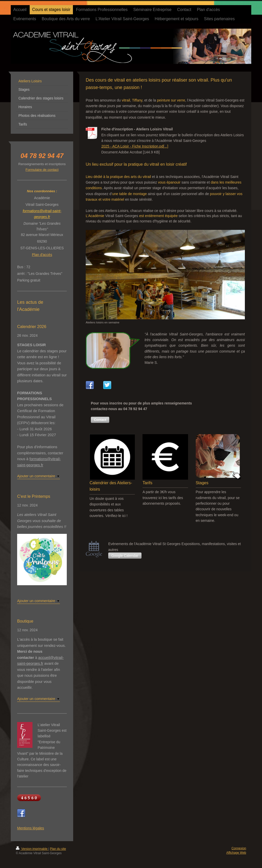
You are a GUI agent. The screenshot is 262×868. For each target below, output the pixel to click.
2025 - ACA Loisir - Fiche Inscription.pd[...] (135, 146)
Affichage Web (236, 853)
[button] (100, 420)
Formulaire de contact (42, 170)
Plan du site (58, 849)
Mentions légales (31, 828)
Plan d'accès (42, 255)
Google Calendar (125, 556)
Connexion (239, 848)
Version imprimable (32, 849)
